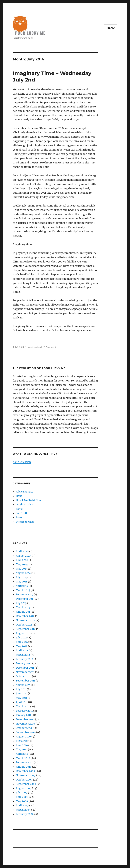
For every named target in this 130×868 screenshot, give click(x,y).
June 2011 (22, 693)
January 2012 (24, 663)
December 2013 (25, 599)
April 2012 (22, 650)
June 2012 (22, 642)
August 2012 (23, 633)
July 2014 (21, 577)
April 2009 (22, 805)
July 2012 (21, 638)
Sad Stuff (21, 513)
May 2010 (22, 749)
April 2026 (22, 551)
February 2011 (24, 711)
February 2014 (24, 594)
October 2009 (24, 780)
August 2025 (24, 556)
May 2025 (22, 564)
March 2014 (23, 590)
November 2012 (25, 620)
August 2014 (23, 573)
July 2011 (21, 689)
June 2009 (22, 797)
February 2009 (25, 814)
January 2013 (24, 612)
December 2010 (25, 719)
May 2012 (22, 646)
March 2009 (23, 810)
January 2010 (24, 767)
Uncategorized (34, 347)
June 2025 (22, 560)
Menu (111, 28)
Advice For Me (24, 492)
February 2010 (24, 762)
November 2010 (25, 724)
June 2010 (22, 745)
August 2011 (23, 685)
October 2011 (24, 676)
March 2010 (23, 758)
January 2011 (23, 715)
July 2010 (21, 741)
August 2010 (23, 737)
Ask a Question (22, 462)
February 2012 (24, 659)
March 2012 (23, 655)
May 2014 (22, 582)
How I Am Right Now (29, 500)
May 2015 (22, 569)
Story (19, 517)
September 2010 (26, 732)
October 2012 (24, 625)
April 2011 (22, 702)
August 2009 (24, 788)
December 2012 (25, 616)
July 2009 (22, 793)
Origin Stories (24, 505)
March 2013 (23, 607)
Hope (19, 496)
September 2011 (25, 681)
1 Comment (50, 347)
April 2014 (22, 586)
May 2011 (21, 698)
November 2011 (25, 672)
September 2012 (26, 629)
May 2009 (22, 801)
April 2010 (22, 754)
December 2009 (25, 771)
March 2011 (23, 706)
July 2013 (21, 603)
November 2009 (26, 775)
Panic (19, 509)
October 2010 (24, 728)
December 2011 (25, 668)
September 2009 (26, 784)
